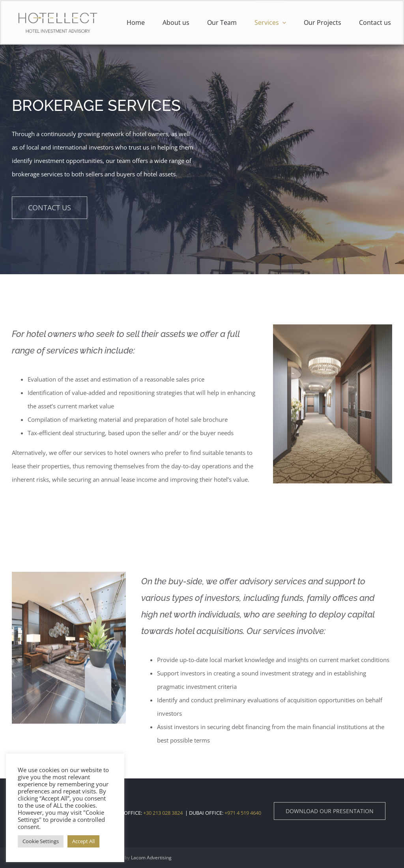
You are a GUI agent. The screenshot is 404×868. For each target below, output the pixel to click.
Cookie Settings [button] (41, 841)
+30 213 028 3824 (163, 813)
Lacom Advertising (151, 858)
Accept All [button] (83, 841)
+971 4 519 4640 (242, 813)
